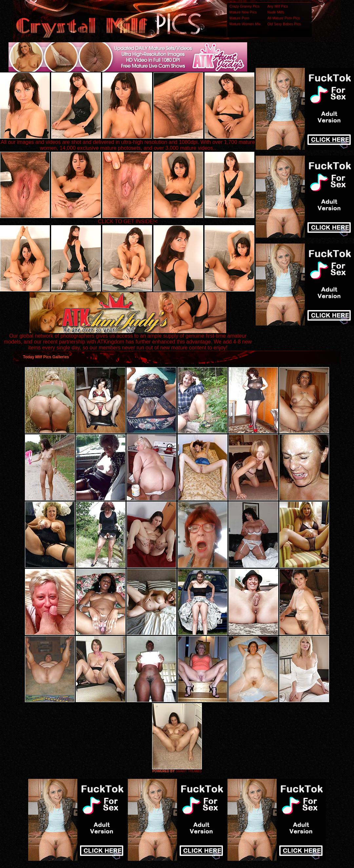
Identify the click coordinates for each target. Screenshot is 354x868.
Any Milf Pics (277, 6)
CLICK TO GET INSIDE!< (128, 221)
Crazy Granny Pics (245, 6)
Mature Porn (239, 18)
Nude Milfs (276, 12)
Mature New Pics (243, 12)
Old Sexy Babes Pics (284, 24)
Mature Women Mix (245, 24)
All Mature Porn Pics (284, 18)
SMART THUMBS (189, 771)
